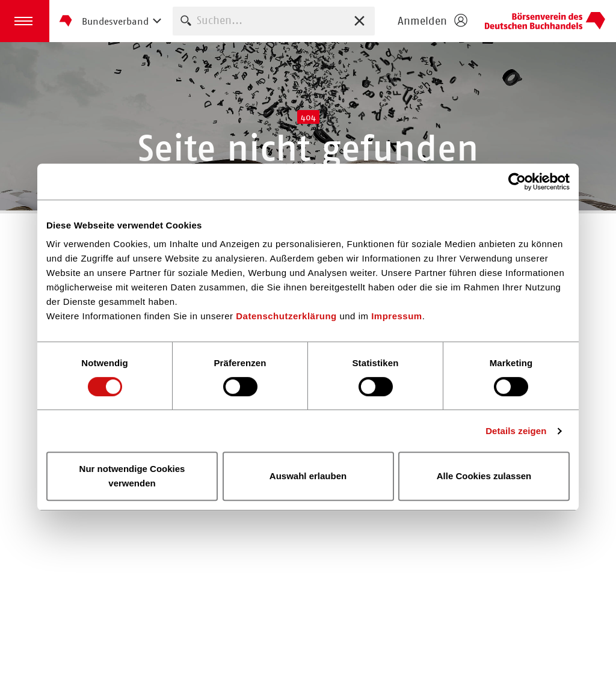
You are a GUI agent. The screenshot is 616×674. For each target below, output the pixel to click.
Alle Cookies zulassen (484, 476)
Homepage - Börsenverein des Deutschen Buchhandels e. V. (545, 21)
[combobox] (274, 21)
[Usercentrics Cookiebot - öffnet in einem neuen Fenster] (517, 182)
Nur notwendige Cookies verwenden (132, 476)
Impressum (397, 316)
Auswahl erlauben (308, 476)
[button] (25, 21)
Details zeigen (516, 431)
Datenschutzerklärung (286, 316)
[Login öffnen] (432, 21)
